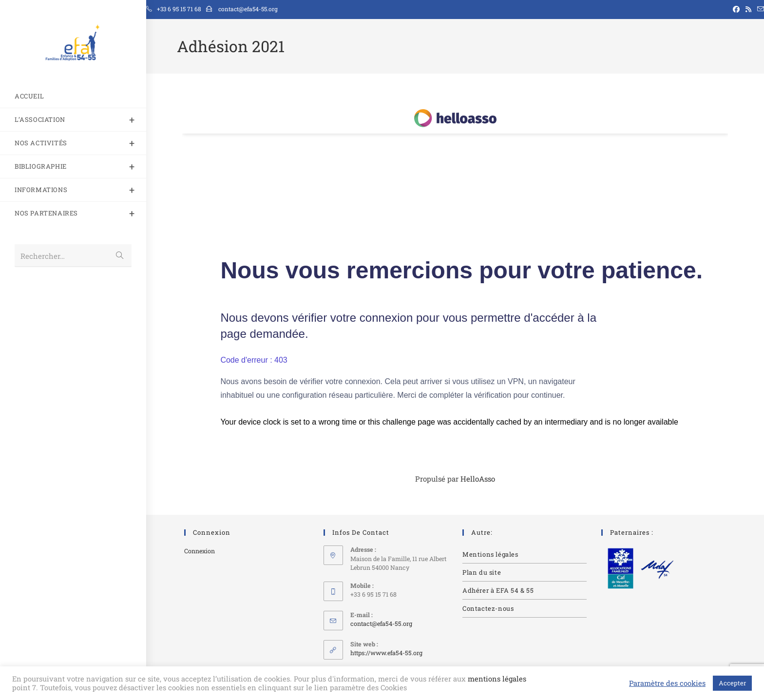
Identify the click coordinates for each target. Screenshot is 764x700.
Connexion (200, 551)
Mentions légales (490, 554)
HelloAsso (478, 479)
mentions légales (497, 679)
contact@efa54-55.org (381, 623)
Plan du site (482, 572)
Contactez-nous (488, 608)
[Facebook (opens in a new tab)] (736, 9)
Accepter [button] (732, 683)
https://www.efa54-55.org (386, 653)
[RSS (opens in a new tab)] (748, 9)
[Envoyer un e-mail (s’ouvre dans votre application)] (759, 9)
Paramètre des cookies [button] (667, 683)
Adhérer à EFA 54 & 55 (498, 590)
